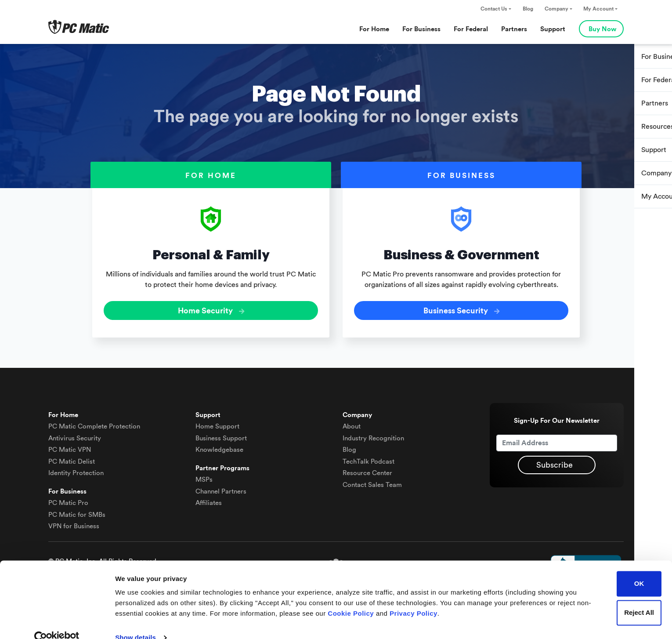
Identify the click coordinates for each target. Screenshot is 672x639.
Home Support (217, 423)
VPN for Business (74, 523)
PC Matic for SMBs (77, 511)
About (352, 423)
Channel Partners (221, 488)
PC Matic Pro (68, 499)
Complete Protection (94, 423)
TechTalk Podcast (369, 458)
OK (639, 568)
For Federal (471, 29)
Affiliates (209, 499)
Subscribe (555, 461)
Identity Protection (76, 470)
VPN (70, 446)
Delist (72, 458)
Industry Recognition (373, 434)
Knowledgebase (219, 446)
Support (553, 29)
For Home (374, 29)
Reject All (639, 596)
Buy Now (602, 29)
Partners (514, 29)
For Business (421, 29)
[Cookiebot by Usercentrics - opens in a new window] (57, 622)
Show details (135, 622)
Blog (528, 9)
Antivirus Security (75, 434)
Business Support (221, 434)
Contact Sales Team (372, 481)
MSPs (204, 476)
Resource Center (367, 470)
